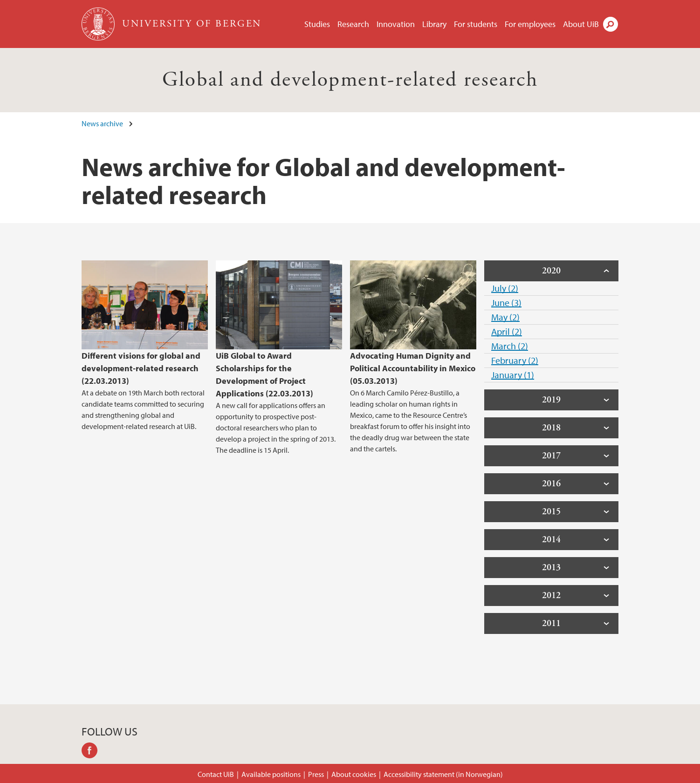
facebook (93, 752)
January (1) (513, 375)
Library (434, 24)
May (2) (505, 317)
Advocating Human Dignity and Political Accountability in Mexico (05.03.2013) (413, 368)
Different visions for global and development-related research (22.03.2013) (141, 368)
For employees (530, 24)
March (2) (510, 346)
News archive (102, 123)
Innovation (396, 24)
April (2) (507, 331)
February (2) (515, 360)
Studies (317, 24)
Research (353, 24)
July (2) (505, 288)
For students (476, 24)
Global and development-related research (350, 80)
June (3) (506, 303)
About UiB (581, 24)
